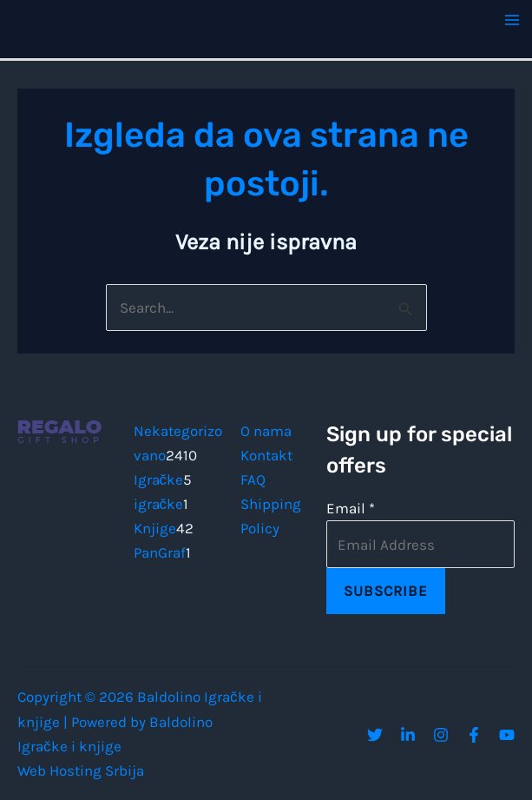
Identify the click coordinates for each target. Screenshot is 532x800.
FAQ (253, 479)
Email (351, 508)
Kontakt (266, 455)
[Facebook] (474, 735)
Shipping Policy (271, 516)
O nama (266, 431)
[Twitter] (375, 735)
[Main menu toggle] (513, 20)
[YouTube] (507, 735)
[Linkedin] (408, 735)
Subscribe (386, 591)
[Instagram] (441, 735)
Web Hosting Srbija (81, 770)
